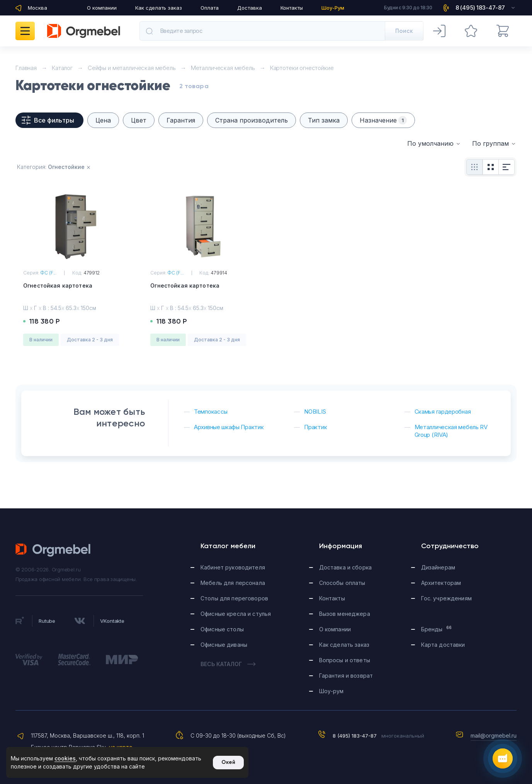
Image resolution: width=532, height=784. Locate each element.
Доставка (250, 8)
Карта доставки (443, 645)
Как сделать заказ (159, 8)
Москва (37, 8)
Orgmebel (53, 550)
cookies (65, 758)
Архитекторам (441, 583)
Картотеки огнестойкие (302, 68)
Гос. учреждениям (446, 598)
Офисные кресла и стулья (236, 614)
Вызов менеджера (345, 614)
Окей (228, 762)
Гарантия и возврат (346, 676)
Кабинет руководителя (233, 567)
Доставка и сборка (345, 567)
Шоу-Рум (333, 8)
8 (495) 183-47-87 (355, 736)
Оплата (210, 8)
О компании (102, 8)
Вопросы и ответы (345, 660)
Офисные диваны (224, 645)
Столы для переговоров (234, 598)
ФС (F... (48, 273)
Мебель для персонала (233, 583)
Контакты (292, 8)
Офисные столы (222, 629)
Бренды (436, 629)
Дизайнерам (438, 567)
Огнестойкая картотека (58, 285)
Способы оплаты (342, 583)
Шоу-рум (331, 691)
